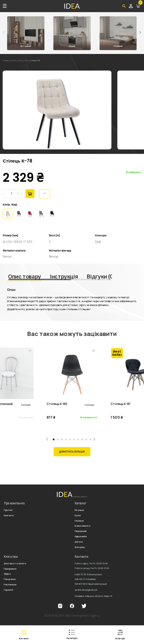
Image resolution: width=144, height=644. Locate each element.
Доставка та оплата (15, 563)
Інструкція (64, 276)
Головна (7, 61)
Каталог (17, 61)
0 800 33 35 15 (88, 574)
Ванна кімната (83, 526)
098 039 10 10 (85, 579)
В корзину (30, 193)
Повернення (10, 569)
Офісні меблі (81, 536)
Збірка (7, 574)
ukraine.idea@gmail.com (86, 590)
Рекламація (10, 584)
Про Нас (8, 510)
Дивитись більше (72, 452)
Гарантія (8, 590)
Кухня (25, 61)
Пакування (10, 579)
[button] (140, 32)
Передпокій (81, 531)
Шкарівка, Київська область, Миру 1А (93, 596)
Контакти (9, 515)
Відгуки (101, 276)
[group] (57, 110)
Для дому (80, 547)
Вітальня (79, 510)
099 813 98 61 (91, 584)
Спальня (79, 521)
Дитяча (79, 542)
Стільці (33, 61)
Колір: (7, 205)
